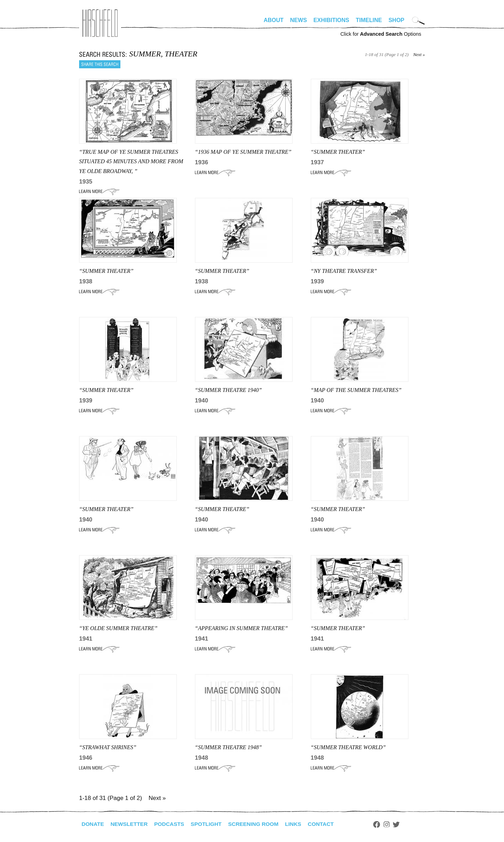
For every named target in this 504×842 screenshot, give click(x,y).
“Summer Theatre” (222, 509)
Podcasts (172, 824)
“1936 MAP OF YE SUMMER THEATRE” (243, 152)
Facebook (385, 824)
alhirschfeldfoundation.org (100, 23)
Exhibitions (331, 20)
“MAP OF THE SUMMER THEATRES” (356, 390)
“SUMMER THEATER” (338, 152)
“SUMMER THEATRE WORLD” (348, 747)
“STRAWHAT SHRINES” (108, 747)
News (299, 20)
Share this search (100, 64)
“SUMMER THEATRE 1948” (228, 747)
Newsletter (131, 824)
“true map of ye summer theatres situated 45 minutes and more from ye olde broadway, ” (131, 161)
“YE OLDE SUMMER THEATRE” (118, 628)
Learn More (99, 192)
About (274, 20)
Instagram (395, 824)
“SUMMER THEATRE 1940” (228, 390)
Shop (396, 20)
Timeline (369, 20)
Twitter (405, 824)
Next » (419, 54)
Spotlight (210, 824)
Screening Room (259, 824)
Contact (328, 824)
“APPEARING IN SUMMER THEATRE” (241, 628)
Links (300, 824)
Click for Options (381, 34)
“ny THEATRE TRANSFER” (344, 271)
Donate (93, 824)
